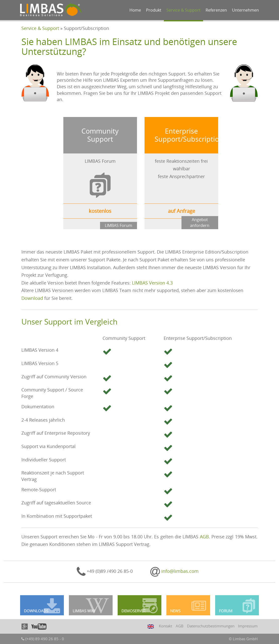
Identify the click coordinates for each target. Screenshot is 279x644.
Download (32, 298)
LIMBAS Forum (119, 225)
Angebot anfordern (200, 223)
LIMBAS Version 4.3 (152, 283)
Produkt (154, 10)
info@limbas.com (174, 571)
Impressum (248, 626)
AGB (204, 537)
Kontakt (166, 626)
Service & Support (183, 10)
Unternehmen (245, 10)
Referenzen (216, 10)
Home (135, 10)
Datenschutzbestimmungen (211, 626)
